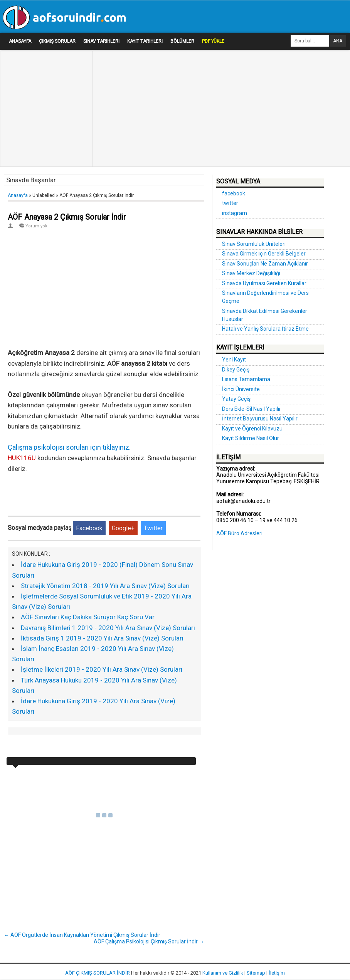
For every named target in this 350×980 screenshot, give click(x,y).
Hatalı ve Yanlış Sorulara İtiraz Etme (265, 329)
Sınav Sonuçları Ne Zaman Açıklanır (265, 264)
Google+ (123, 528)
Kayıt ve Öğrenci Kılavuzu (252, 429)
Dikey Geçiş (236, 370)
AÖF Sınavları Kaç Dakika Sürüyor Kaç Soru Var (88, 617)
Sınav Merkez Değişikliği (251, 273)
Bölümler (182, 41)
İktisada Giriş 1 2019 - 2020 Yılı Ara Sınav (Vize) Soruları (102, 638)
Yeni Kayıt (234, 360)
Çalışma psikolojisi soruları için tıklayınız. (69, 447)
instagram (235, 213)
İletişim (277, 973)
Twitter (153, 528)
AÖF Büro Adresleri (239, 533)
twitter (230, 203)
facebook (234, 193)
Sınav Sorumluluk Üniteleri (254, 244)
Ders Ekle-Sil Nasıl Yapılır (252, 409)
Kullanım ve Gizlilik (223, 973)
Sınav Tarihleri (101, 41)
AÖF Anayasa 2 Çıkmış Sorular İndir (67, 217)
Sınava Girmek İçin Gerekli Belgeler (264, 254)
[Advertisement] (44, 74)
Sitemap (256, 973)
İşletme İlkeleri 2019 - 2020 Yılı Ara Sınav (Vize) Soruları (102, 669)
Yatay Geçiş (236, 399)
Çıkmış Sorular (57, 41)
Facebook (89, 528)
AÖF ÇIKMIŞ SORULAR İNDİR (98, 973)
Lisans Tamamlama (246, 379)
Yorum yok (36, 226)
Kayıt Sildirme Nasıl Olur (251, 438)
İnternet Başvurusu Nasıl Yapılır (260, 419)
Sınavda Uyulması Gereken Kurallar (264, 283)
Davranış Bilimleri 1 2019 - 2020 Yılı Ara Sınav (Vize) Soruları (108, 628)
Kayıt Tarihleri (145, 41)
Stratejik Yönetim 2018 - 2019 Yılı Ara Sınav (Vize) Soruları (105, 586)
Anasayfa (20, 41)
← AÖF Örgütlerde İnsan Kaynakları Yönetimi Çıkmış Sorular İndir (82, 935)
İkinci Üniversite (241, 389)
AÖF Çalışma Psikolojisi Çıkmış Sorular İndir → (149, 941)
